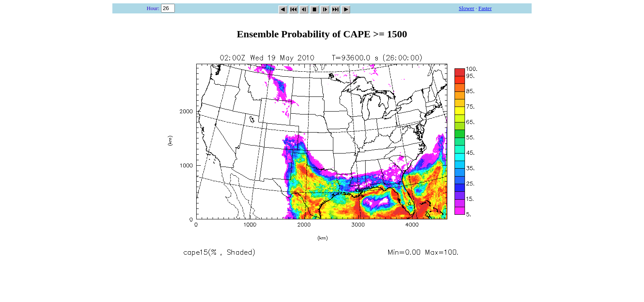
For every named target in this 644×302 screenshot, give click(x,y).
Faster (485, 8)
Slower (466, 8)
